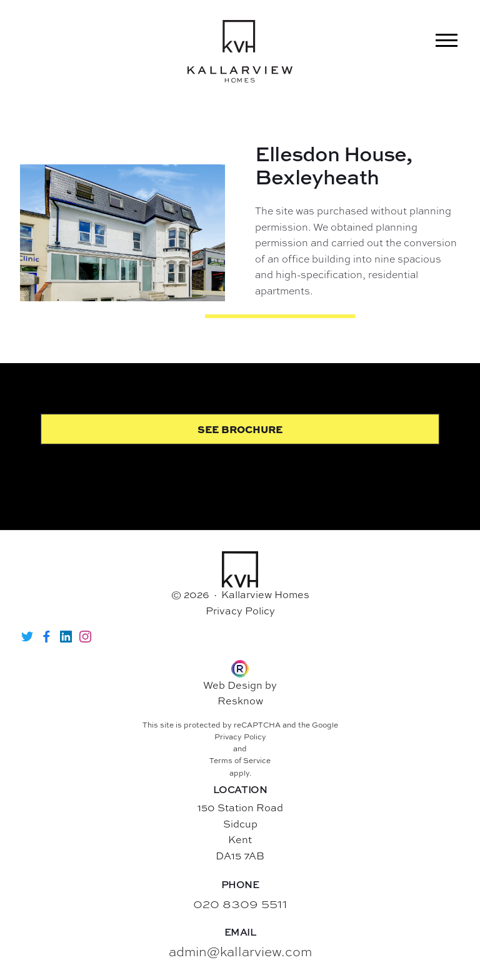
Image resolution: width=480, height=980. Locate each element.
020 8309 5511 (240, 903)
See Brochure (240, 429)
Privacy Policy (240, 611)
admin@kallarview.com (240, 952)
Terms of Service (240, 761)
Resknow (240, 701)
